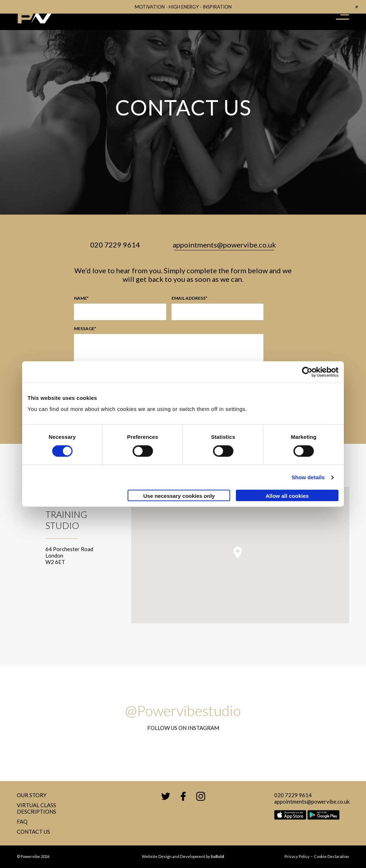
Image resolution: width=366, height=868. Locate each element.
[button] (238, 553)
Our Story (32, 795)
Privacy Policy (297, 856)
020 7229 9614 (115, 245)
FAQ (22, 822)
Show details (308, 477)
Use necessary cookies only (179, 496)
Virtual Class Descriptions (36, 808)
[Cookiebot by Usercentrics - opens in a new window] (307, 372)
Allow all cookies (287, 496)
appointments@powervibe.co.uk (224, 245)
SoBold (217, 856)
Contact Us (33, 832)
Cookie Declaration (332, 856)
